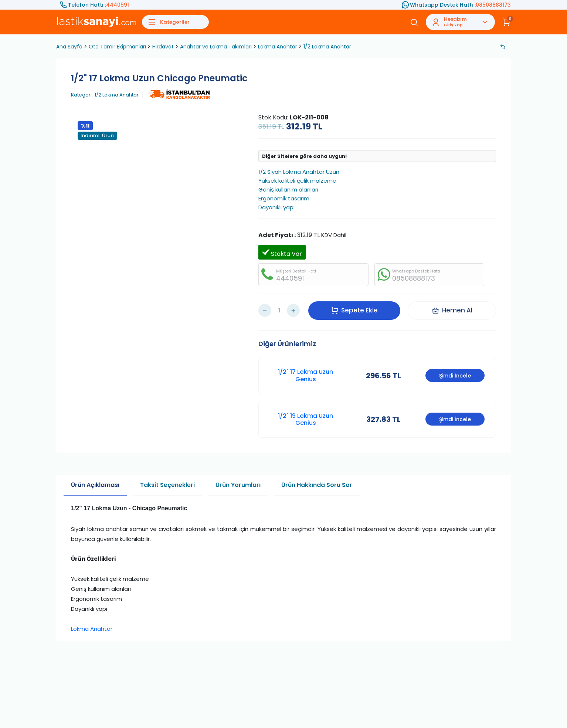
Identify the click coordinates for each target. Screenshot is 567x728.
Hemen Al (452, 310)
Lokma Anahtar (278, 47)
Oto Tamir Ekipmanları (117, 47)
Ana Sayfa (69, 47)
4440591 (118, 5)
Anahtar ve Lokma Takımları (216, 47)
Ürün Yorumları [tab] (238, 485)
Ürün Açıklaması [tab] (95, 485)
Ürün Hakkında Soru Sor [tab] (317, 485)
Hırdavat (163, 47)
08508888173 (493, 5)
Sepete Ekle (354, 310)
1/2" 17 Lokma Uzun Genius (305, 375)
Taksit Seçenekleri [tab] (167, 485)
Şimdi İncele (455, 376)
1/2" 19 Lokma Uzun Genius (305, 419)
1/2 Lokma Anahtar (327, 47)
